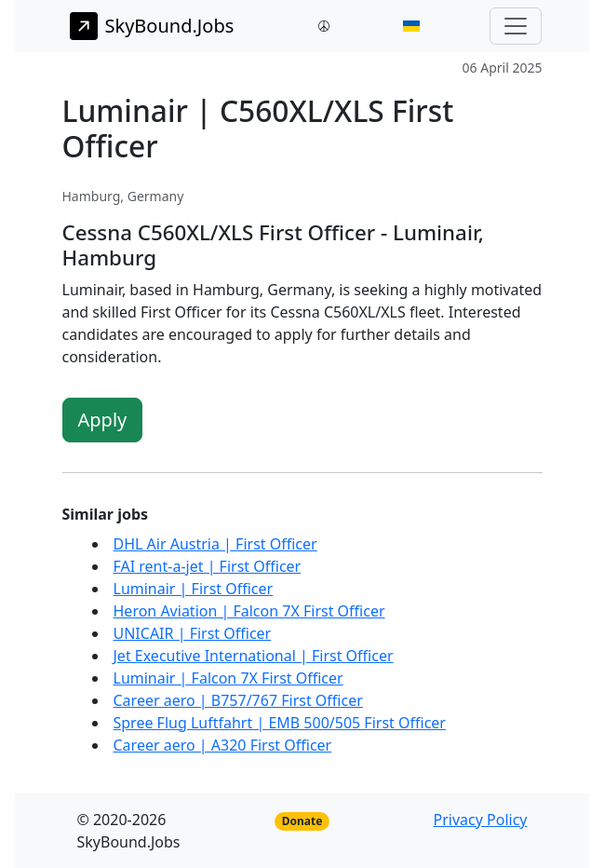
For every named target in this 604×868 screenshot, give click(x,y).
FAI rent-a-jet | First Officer (208, 566)
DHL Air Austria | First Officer (215, 544)
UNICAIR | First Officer (193, 633)
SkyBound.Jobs (152, 26)
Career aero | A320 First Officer (223, 745)
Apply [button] (103, 420)
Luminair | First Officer (194, 589)
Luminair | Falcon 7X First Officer (228, 678)
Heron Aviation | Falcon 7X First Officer (249, 611)
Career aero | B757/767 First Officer (238, 700)
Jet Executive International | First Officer (254, 656)
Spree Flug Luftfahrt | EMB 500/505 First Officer (280, 723)
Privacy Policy (481, 820)
